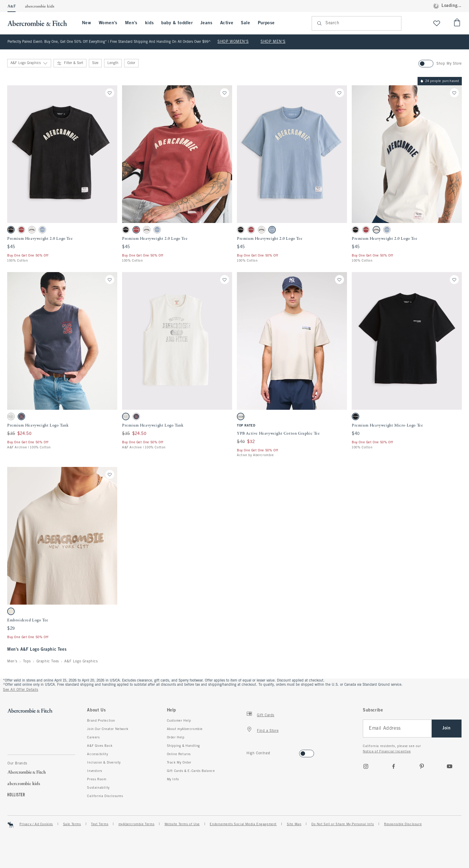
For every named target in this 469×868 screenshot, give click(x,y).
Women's (108, 23)
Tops (27, 661)
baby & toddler (177, 23)
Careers (93, 738)
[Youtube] (450, 766)
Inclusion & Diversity (104, 763)
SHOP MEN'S (273, 42)
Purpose (266, 23)
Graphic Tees (48, 661)
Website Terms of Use (182, 824)
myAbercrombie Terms (136, 824)
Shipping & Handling (184, 746)
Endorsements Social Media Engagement (243, 824)
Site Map (294, 824)
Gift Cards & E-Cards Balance (191, 771)
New (87, 23)
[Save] (110, 93)
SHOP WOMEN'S (233, 42)
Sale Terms (72, 824)
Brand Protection (101, 721)
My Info (173, 779)
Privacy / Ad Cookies (36, 824)
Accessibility (98, 754)
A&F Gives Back (100, 746)
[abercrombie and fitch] (40, 23)
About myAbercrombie (185, 729)
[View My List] (437, 23)
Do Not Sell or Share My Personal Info (343, 824)
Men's (131, 23)
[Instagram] (366, 766)
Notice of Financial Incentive (387, 752)
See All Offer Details (21, 690)
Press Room (97, 779)
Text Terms (100, 824)
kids (149, 23)
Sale (245, 23)
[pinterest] (422, 766)
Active (227, 23)
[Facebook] (394, 766)
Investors (95, 771)
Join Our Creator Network (108, 729)
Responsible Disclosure (403, 824)
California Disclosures (105, 796)
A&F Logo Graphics (81, 661)
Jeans (207, 23)
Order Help (176, 738)
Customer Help (179, 721)
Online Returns (179, 754)
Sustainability (98, 788)
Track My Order (179, 763)
